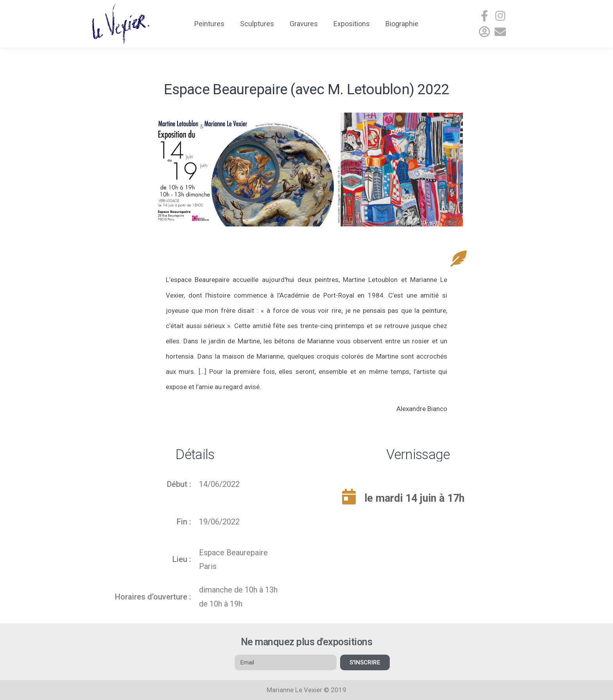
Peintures (209, 24)
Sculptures (257, 24)
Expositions (352, 24)
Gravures (304, 24)
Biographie (402, 24)
